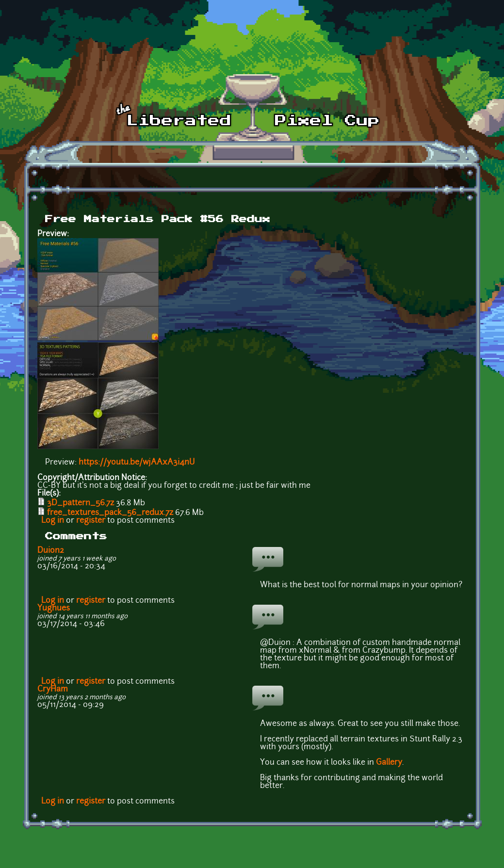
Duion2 (51, 551)
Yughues (54, 609)
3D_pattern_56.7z (81, 503)
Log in (53, 521)
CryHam (53, 690)
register (91, 521)
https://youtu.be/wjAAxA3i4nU (137, 463)
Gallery (389, 763)
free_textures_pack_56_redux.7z (110, 513)
